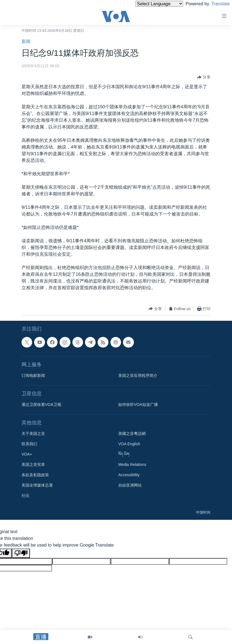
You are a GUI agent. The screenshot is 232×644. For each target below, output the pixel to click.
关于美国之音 (33, 434)
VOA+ (27, 454)
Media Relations (132, 465)
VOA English (129, 444)
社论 (25, 495)
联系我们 (29, 444)
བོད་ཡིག (124, 454)
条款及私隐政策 (35, 475)
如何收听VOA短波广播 (138, 404)
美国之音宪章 (33, 465)
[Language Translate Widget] (150, 4)
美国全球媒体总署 (37, 485)
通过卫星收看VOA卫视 (41, 404)
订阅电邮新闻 (33, 375)
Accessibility (129, 475)
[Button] (204, 77)
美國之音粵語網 (132, 434)
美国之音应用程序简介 (138, 375)
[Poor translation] (21, 553)
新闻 (26, 41)
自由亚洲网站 (130, 485)
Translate (215, 4)
